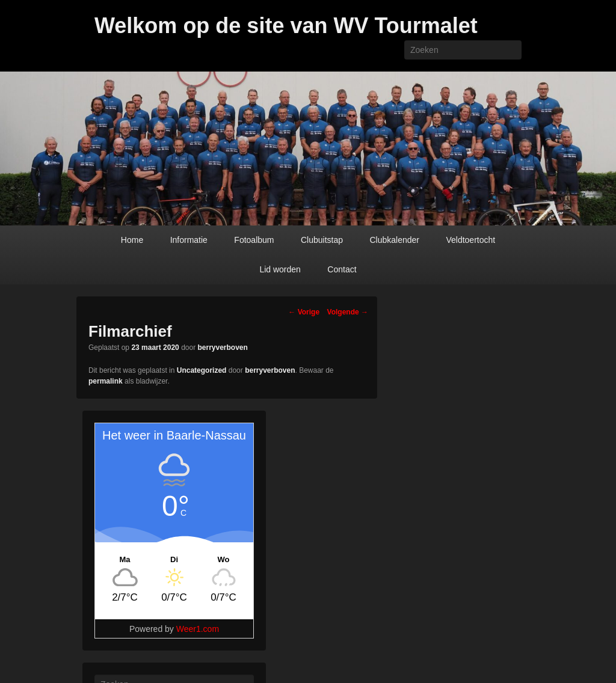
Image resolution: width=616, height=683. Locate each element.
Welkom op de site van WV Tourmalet (286, 26)
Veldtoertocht (470, 240)
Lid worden (280, 269)
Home (132, 240)
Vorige (304, 312)
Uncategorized (202, 370)
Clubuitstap (322, 240)
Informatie (189, 240)
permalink (106, 381)
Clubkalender (394, 240)
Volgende (348, 312)
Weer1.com (198, 629)
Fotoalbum (254, 240)
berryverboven (223, 348)
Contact (342, 269)
